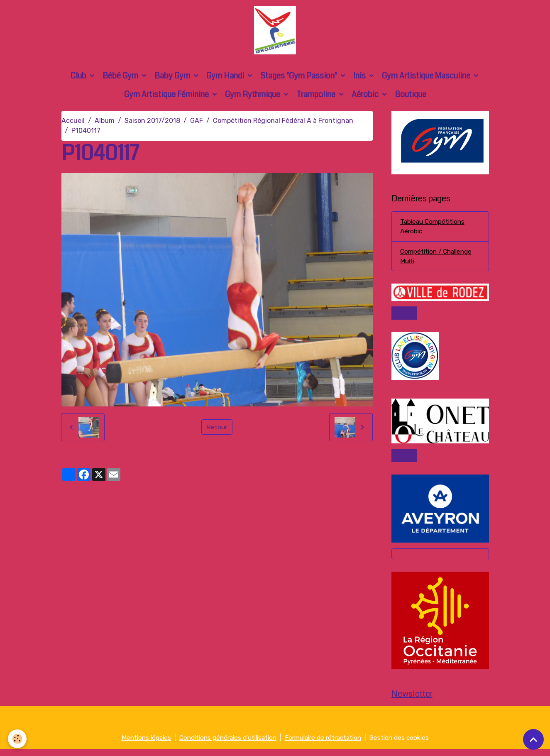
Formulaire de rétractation (327, 744)
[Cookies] (18, 739)
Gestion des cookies (407, 744)
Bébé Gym (121, 79)
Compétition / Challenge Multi (439, 260)
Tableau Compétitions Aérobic (434, 230)
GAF (197, 124)
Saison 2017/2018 (152, 124)
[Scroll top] (533, 739)
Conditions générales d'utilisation (225, 744)
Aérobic (366, 97)
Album (105, 124)
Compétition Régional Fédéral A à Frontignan (283, 124)
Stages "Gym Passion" (299, 79)
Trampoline (317, 97)
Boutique (411, 97)
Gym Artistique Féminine (167, 97)
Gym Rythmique (253, 97)
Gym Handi (226, 79)
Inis (360, 79)
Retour (217, 430)
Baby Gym (173, 79)
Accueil (73, 124)
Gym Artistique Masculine (427, 79)
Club (79, 79)
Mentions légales (138, 744)
